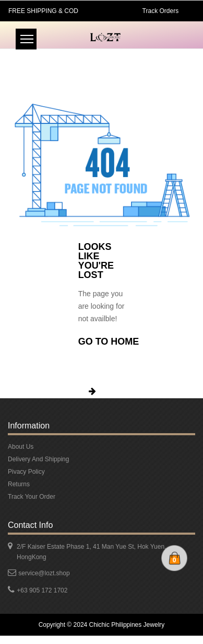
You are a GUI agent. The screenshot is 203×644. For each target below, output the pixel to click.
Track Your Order (32, 497)
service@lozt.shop (44, 573)
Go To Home (109, 342)
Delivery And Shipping (38, 459)
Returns (19, 484)
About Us (21, 447)
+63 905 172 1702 (42, 590)
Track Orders (161, 11)
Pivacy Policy (26, 472)
